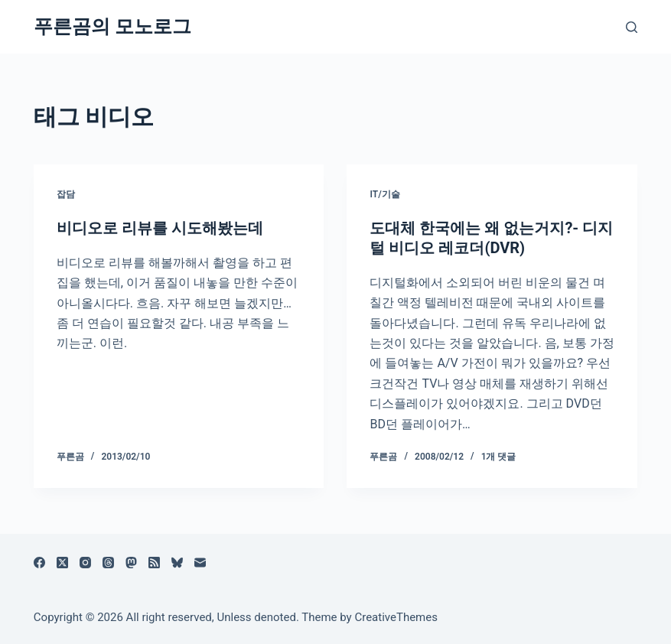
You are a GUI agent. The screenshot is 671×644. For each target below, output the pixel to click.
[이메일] (200, 563)
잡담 (66, 194)
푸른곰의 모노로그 (112, 26)
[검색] (632, 27)
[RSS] (154, 563)
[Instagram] (85, 563)
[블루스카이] (177, 563)
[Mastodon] (131, 563)
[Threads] (108, 563)
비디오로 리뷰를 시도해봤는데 (160, 228)
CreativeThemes (396, 617)
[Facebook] (39, 563)
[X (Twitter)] (62, 563)
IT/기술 (384, 194)
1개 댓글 (499, 457)
